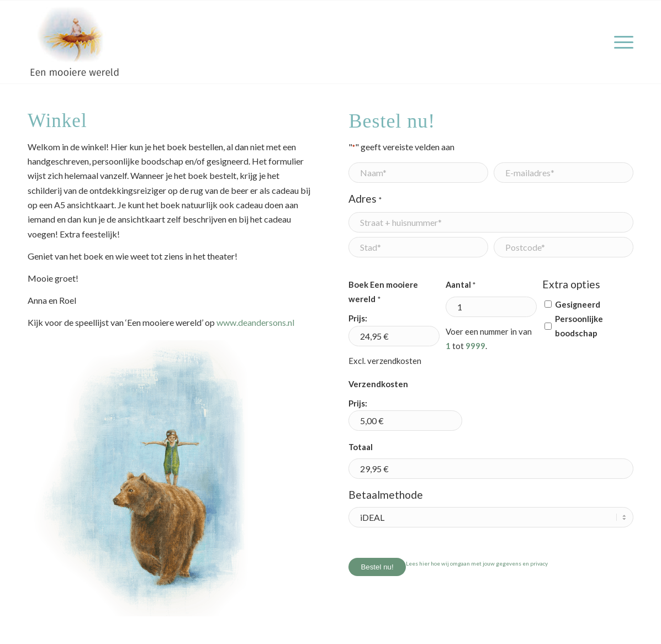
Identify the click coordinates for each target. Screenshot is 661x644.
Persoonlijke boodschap (579, 326)
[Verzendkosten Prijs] (405, 421)
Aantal (461, 285)
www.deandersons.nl (255, 322)
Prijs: (358, 318)
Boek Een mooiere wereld (383, 293)
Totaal (361, 447)
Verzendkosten (378, 384)
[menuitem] (620, 42)
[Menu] (620, 42)
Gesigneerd (578, 304)
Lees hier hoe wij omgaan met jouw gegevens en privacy (477, 563)
